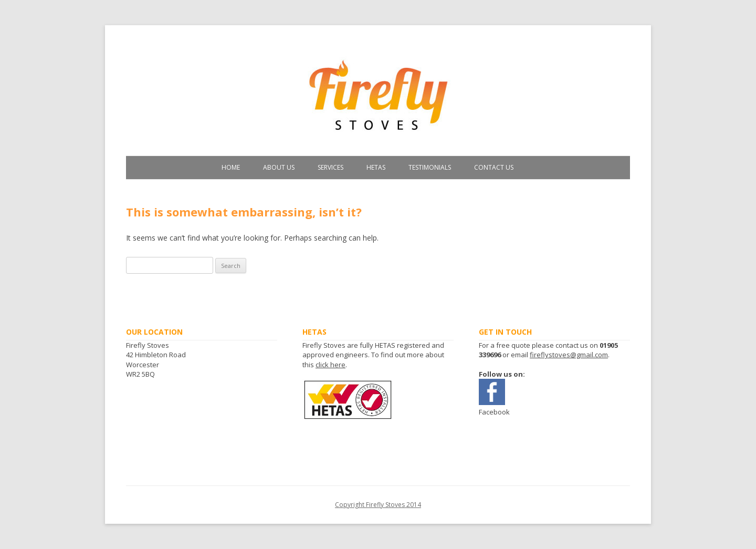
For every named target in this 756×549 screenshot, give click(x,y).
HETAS (376, 167)
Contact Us (494, 167)
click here (330, 365)
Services (330, 167)
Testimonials (430, 167)
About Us (279, 167)
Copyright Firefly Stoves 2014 (378, 505)
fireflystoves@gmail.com (569, 355)
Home (231, 167)
